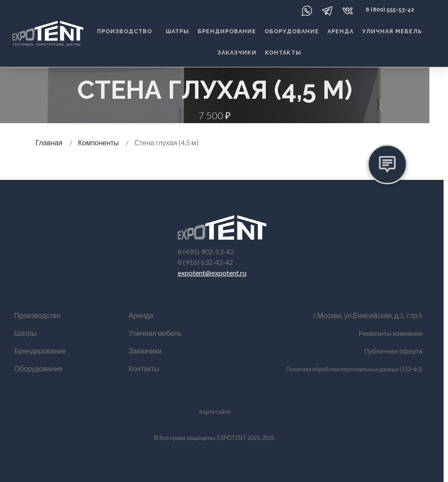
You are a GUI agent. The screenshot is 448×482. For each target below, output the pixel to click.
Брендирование (227, 31)
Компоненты (98, 142)
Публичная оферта (392, 351)
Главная (49, 142)
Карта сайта (215, 412)
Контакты (283, 52)
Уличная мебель (392, 31)
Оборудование (292, 31)
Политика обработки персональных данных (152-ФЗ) (355, 369)
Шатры (177, 31)
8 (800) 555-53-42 (390, 10)
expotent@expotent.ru (212, 273)
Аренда (341, 31)
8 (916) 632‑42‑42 (206, 262)
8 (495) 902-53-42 (206, 251)
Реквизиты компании (389, 333)
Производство (125, 31)
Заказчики (237, 52)
